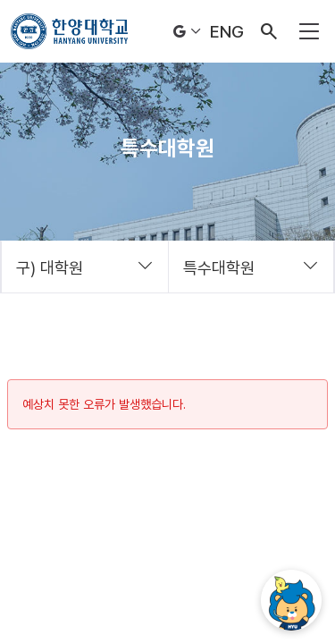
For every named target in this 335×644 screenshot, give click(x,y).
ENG (227, 31)
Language (187, 31)
